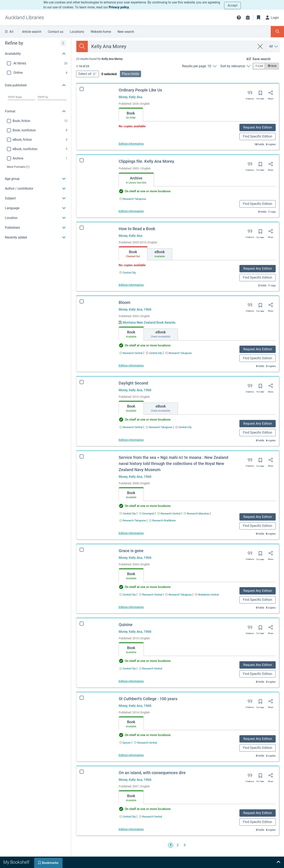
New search (126, 32)
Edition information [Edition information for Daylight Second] (131, 440)
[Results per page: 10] (199, 66)
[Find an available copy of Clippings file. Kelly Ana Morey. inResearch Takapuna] (133, 199)
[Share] (271, 94)
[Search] (82, 46)
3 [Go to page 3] (185, 845)
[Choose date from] (21, 97)
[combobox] (172, 46)
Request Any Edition (258, 127)
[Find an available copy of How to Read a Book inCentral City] (128, 273)
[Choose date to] (52, 97)
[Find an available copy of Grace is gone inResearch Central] (151, 595)
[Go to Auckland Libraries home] (25, 18)
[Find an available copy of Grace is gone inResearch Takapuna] (178, 595)
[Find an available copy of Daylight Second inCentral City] (183, 427)
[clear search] (260, 46)
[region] (36, 140)
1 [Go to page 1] (171, 845)
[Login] (272, 18)
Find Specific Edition (258, 136)
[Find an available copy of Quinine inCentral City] (127, 669)
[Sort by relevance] (235, 66)
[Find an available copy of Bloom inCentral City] (154, 353)
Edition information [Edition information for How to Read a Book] (131, 285)
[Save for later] (260, 94)
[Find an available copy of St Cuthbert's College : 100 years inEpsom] (121, 743)
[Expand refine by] (63, 43)
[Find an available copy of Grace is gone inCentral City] (128, 595)
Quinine (125, 625)
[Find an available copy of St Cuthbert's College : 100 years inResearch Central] (141, 743)
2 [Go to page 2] (178, 845)
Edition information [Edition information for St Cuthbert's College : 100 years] (127, 755)
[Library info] (248, 18)
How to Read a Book (137, 229)
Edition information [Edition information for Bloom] (131, 366)
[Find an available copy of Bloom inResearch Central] (131, 353)
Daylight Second (133, 383)
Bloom (124, 302)
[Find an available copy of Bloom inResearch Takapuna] (178, 353)
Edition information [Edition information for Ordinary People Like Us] (131, 144)
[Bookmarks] (259, 18)
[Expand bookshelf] (278, 862)
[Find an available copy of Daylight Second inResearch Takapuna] (159, 427)
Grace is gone (131, 551)
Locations (77, 32)
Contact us (56, 32)
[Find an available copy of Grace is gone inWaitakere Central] (207, 595)
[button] (239, 18)
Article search (32, 32)
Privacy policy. (119, 7)
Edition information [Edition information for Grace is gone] (131, 607)
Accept (232, 5)
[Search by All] (274, 46)
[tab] (131, 115)
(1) (18, 167)
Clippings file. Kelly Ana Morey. (147, 161)
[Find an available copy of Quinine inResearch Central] (150, 669)
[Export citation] (250, 94)
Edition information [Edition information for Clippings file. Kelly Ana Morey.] (131, 211)
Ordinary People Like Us (140, 90)
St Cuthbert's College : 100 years (144, 699)
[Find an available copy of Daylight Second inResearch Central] (131, 427)
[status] (99, 59)
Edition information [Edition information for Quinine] (130, 681)
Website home (101, 32)
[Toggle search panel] (277, 32)
